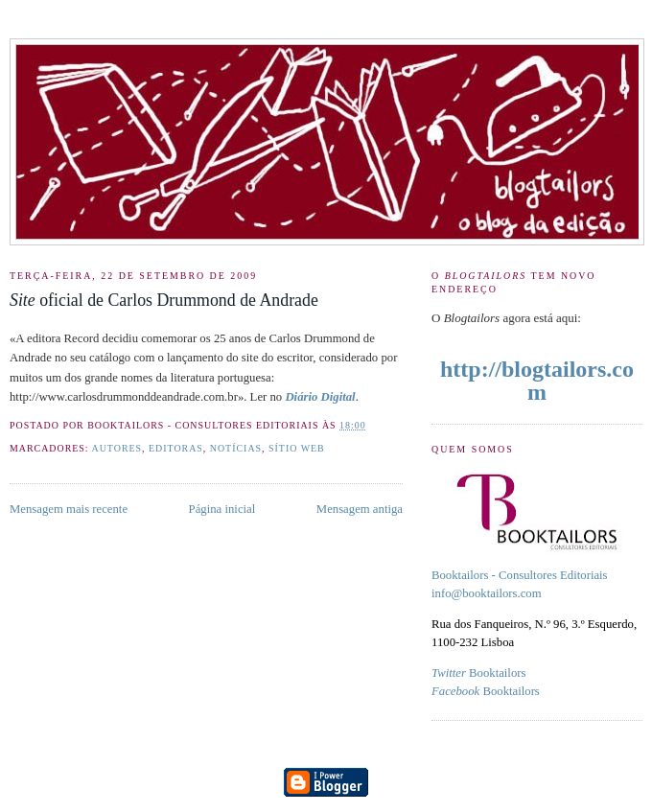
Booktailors (478, 673)
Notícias (236, 448)
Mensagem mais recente (69, 509)
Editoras (176, 448)
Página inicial (222, 509)
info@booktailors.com (487, 593)
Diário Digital (320, 397)
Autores (117, 448)
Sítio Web (297, 448)
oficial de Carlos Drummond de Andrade (164, 300)
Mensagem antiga (360, 509)
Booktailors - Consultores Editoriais (520, 575)
